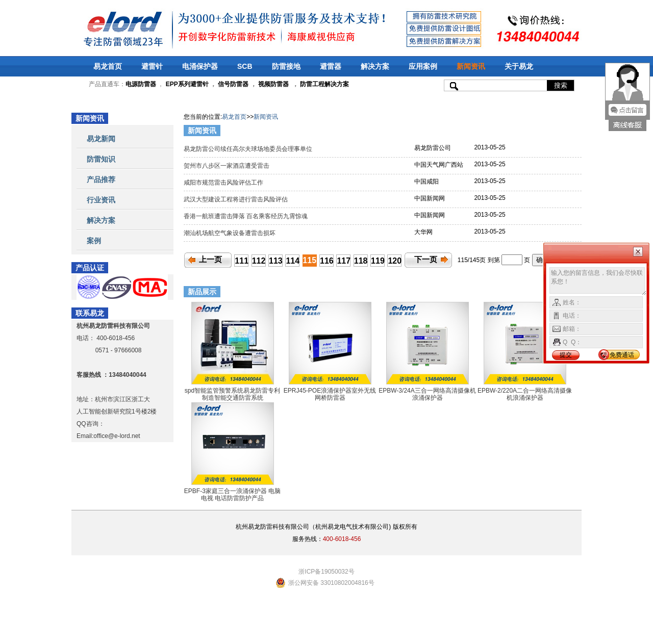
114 (293, 261)
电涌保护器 (200, 66)
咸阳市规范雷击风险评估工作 (225, 183)
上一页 (210, 260)
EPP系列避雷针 (187, 84)
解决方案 (375, 66)
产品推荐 (101, 179)
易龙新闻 (101, 139)
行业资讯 (101, 200)
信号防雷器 (233, 84)
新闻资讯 (471, 66)
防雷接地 (286, 66)
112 (259, 261)
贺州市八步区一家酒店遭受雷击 (228, 166)
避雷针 (152, 66)
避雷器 (331, 66)
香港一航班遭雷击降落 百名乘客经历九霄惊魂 (247, 216)
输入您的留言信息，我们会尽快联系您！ (598, 281)
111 (242, 261)
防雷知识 (101, 159)
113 (276, 261)
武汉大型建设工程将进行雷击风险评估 (237, 199)
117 (344, 261)
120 (395, 261)
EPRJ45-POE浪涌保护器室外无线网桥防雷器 (330, 394)
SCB (245, 66)
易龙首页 (108, 66)
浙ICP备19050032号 (326, 572)
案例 (94, 241)
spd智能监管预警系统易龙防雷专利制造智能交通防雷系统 (232, 394)
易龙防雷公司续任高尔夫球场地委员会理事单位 (249, 149)
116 (327, 261)
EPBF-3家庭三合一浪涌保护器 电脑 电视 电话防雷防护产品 (232, 495)
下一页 (426, 260)
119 (378, 261)
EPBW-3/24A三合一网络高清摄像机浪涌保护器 (427, 394)
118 (361, 261)
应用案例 (423, 66)
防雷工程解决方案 (324, 84)
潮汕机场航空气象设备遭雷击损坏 (230, 233)
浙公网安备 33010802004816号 (331, 583)
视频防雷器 (273, 84)
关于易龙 (519, 66)
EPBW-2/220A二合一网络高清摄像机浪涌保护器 (525, 394)
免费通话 (622, 355)
